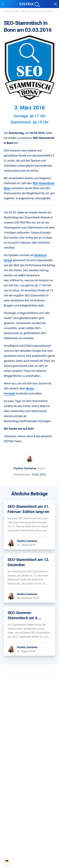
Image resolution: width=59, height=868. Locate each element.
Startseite (8, 11)
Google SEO (30, 757)
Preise (29, 752)
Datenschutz (29, 731)
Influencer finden (29, 767)
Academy (30, 793)
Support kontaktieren (29, 849)
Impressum (29, 736)
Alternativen (30, 813)
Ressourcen (29, 777)
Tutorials (30, 808)
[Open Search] (56, 4)
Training (30, 788)
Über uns (30, 716)
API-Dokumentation (29, 844)
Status (30, 854)
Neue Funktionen (29, 839)
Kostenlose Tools (29, 803)
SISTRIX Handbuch (29, 834)
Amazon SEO (29, 762)
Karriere (30, 721)
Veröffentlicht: (22, 475)
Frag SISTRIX (30, 783)
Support (30, 828)
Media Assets (29, 818)
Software (29, 746)
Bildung (30, 726)
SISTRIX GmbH (30, 710)
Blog (17, 11)
